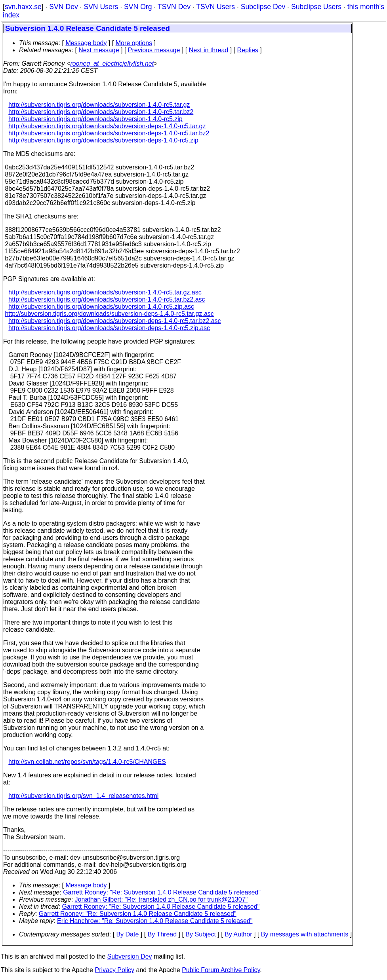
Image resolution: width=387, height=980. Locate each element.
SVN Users (101, 7)
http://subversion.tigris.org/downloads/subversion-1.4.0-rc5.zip (95, 119)
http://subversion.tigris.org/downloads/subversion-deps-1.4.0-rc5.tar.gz (107, 126)
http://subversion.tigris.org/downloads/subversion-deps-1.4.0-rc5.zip (103, 140)
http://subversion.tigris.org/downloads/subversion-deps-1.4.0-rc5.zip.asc (109, 328)
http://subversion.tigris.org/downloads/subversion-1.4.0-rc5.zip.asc (101, 307)
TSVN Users (215, 7)
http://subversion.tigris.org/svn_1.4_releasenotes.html (83, 796)
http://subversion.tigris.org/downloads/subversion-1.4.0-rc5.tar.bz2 (101, 112)
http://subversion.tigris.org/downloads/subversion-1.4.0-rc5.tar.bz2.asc (107, 299)
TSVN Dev (174, 7)
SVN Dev (63, 7)
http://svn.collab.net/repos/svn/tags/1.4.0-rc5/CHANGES (87, 762)
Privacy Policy (114, 970)
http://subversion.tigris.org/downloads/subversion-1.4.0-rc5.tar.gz (99, 105)
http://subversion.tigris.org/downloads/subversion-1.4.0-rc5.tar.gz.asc (105, 292)
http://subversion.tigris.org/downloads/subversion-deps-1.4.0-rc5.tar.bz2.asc (114, 321)
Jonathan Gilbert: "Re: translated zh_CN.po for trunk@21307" (161, 899)
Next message (99, 50)
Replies (248, 50)
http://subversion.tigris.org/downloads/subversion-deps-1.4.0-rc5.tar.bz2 (109, 133)
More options (134, 43)
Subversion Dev (130, 956)
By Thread (162, 934)
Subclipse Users (316, 7)
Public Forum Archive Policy (221, 970)
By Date (127, 934)
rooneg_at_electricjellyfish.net (112, 64)
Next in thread (209, 50)
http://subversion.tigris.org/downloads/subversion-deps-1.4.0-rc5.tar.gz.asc (109, 314)
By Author (238, 934)
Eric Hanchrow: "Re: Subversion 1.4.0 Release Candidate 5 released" (155, 921)
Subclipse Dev (263, 7)
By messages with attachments (305, 934)
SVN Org (138, 7)
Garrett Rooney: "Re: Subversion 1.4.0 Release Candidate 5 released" (162, 892)
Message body (86, 43)
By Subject (200, 934)
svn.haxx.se (23, 7)
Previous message (154, 50)
